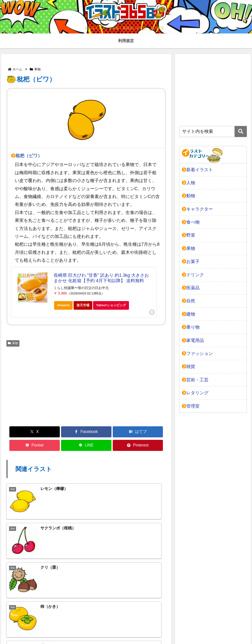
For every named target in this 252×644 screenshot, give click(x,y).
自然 (189, 301)
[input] (213, 131)
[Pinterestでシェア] (153, 432)
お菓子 (191, 261)
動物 (189, 196)
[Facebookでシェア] (46, 432)
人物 (189, 183)
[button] (241, 131)
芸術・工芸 (195, 380)
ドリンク (193, 275)
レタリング (195, 393)
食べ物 (191, 222)
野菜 (189, 235)
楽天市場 (83, 305)
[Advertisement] (86, 386)
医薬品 (191, 288)
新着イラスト (197, 170)
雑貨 (189, 367)
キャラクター (197, 209)
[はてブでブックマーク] (73, 432)
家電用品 (193, 340)
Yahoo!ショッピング (112, 307)
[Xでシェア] (19, 432)
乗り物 (191, 327)
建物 (189, 314)
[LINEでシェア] (126, 432)
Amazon (63, 305)
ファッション (197, 353)
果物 (13, 343)
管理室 (191, 406)
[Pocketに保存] (100, 432)
